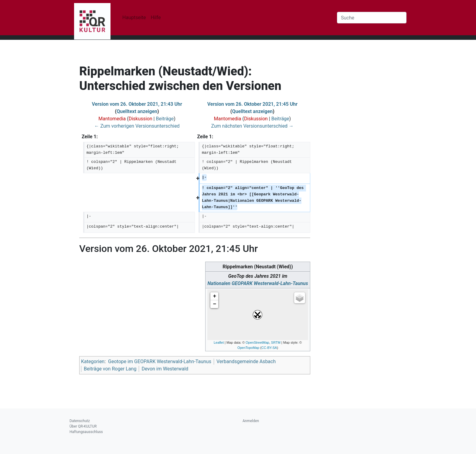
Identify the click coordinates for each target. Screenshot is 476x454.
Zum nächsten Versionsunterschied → (253, 126)
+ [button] (215, 296)
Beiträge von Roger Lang (110, 369)
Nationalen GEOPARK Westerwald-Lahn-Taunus (258, 283)
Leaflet (219, 342)
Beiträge (165, 119)
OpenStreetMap (257, 342)
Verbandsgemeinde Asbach (246, 361)
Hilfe (156, 17)
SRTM (276, 342)
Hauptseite (134, 17)
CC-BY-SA (269, 348)
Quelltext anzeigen (137, 111)
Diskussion (141, 119)
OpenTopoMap (248, 348)
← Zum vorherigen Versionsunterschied (137, 126)
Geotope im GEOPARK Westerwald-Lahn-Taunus (160, 361)
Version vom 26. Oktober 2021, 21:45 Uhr (252, 104)
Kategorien (93, 361)
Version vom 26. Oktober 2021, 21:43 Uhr (137, 104)
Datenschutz (80, 421)
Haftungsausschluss (86, 432)
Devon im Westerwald (165, 369)
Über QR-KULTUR (83, 426)
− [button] (215, 304)
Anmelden (251, 421)
